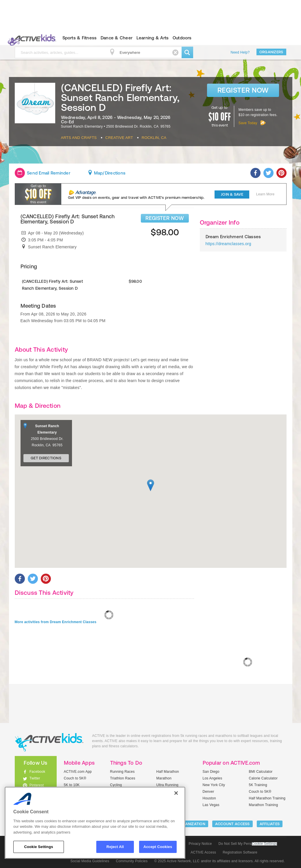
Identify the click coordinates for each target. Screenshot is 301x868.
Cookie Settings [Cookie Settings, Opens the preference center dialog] (38, 847)
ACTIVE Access (203, 852)
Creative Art (119, 138)
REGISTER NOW (165, 218)
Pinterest (37, 785)
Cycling (116, 785)
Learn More (265, 194)
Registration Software (240, 852)
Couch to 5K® (75, 778)
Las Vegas (211, 805)
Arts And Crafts (79, 138)
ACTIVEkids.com (31, 38)
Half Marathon (168, 772)
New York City (214, 785)
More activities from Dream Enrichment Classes (56, 622)
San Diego (211, 772)
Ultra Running (168, 785)
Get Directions (46, 458)
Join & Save (232, 194)
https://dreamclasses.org (228, 244)
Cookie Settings (265, 844)
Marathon (164, 778)
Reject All (115, 847)
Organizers (271, 52)
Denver (208, 792)
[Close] (176, 793)
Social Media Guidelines (90, 861)
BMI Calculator (261, 772)
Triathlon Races (123, 778)
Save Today (248, 123)
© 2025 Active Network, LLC (177, 861)
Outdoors (182, 38)
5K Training (258, 785)
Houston (209, 798)
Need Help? (240, 52)
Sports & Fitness (80, 38)
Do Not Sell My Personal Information (248, 844)
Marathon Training (264, 805)
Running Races (122, 772)
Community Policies (132, 861)
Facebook (37, 772)
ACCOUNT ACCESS (232, 824)
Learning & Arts (153, 38)
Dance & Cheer (117, 38)
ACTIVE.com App (78, 772)
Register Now (243, 90)
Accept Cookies (158, 847)
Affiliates (270, 824)
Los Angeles (213, 778)
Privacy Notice (200, 844)
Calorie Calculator (263, 778)
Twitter (35, 778)
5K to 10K (72, 785)
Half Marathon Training (267, 798)
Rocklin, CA (154, 138)
